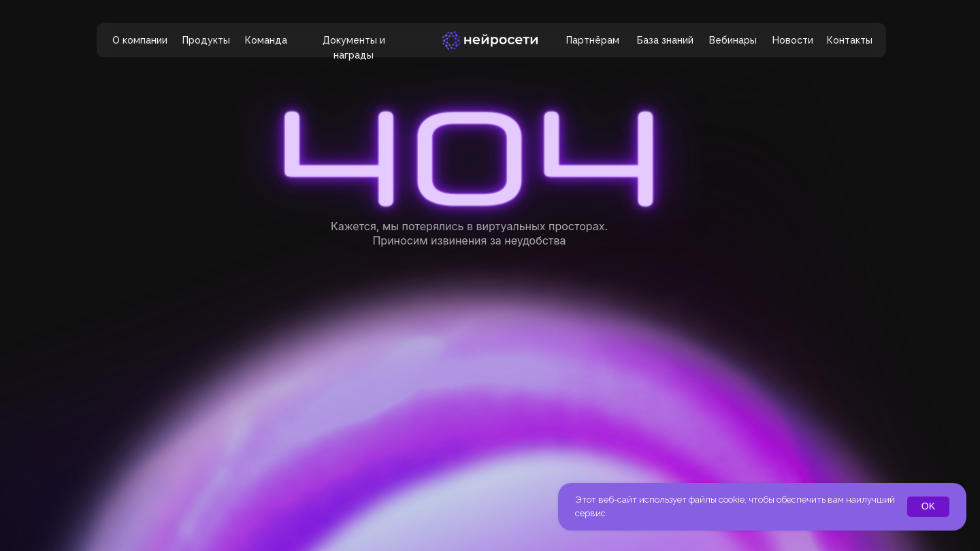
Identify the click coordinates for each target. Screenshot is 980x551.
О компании (140, 40)
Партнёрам (593, 40)
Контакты (850, 40)
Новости (793, 40)
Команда (266, 40)
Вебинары (733, 40)
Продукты (206, 40)
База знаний (665, 40)
